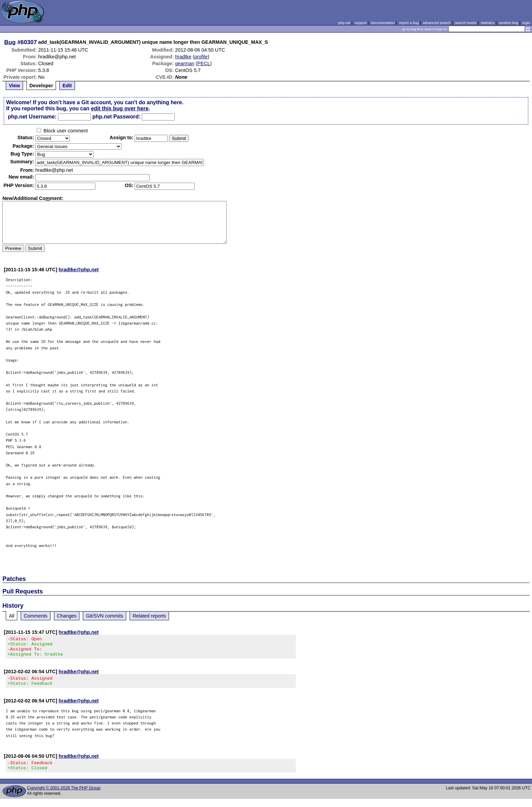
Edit (67, 86)
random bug (509, 23)
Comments (36, 616)
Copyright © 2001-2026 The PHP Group (64, 796)
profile (201, 57)
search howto (465, 23)
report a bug (409, 23)
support (361, 23)
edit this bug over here (120, 108)
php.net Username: (32, 117)
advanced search (437, 23)
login (526, 23)
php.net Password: (116, 117)
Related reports (149, 616)
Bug (10, 42)
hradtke (183, 57)
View (14, 86)
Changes (67, 616)
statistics (488, 23)
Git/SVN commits (104, 616)
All (12, 616)
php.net (344, 23)
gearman (185, 63)
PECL (204, 63)
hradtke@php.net (79, 270)
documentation (383, 23)
